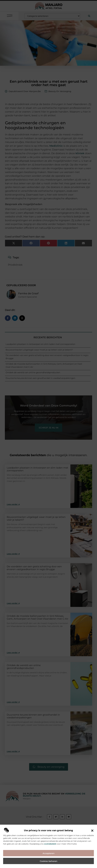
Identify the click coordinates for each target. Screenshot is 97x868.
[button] (92, 853)
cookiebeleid (50, 867)
